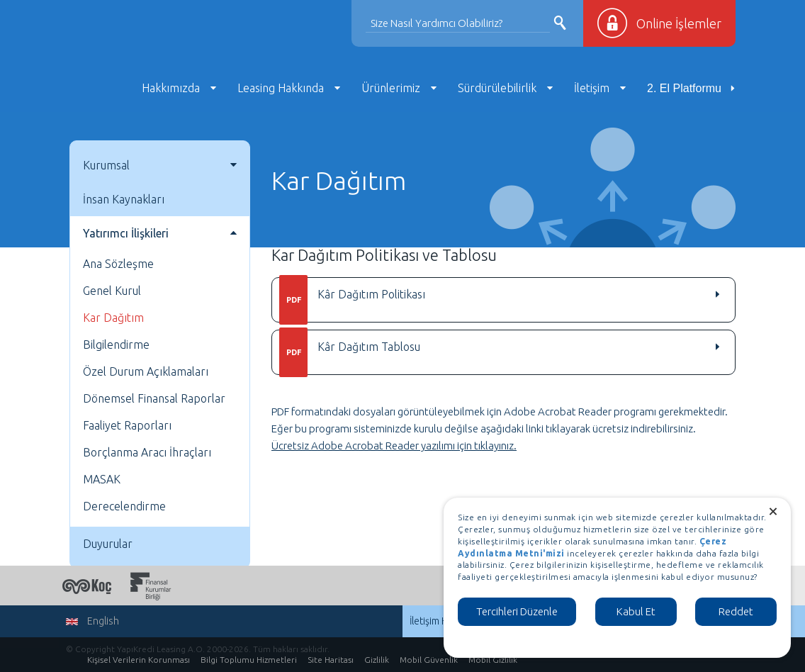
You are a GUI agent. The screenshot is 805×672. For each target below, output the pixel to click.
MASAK (102, 479)
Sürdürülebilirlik (497, 88)
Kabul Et (636, 611)
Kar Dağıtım (113, 318)
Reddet (736, 611)
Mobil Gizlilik (493, 660)
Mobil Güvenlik (429, 660)
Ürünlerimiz (391, 88)
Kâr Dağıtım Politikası (352, 300)
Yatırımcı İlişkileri (126, 233)
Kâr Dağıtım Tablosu (350, 352)
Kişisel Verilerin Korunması (139, 660)
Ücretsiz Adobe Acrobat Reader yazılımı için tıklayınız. (394, 446)
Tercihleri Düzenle (517, 611)
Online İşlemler (679, 23)
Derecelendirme (124, 506)
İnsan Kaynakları (124, 199)
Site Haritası (331, 660)
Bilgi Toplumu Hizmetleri (249, 660)
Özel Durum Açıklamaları (146, 371)
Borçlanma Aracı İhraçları (147, 452)
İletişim (592, 88)
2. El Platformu (684, 88)
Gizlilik (377, 660)
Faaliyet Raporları (127, 425)
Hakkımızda (171, 88)
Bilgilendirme (116, 345)
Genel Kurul (112, 291)
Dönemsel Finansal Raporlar (154, 398)
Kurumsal (106, 165)
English (92, 621)
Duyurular (108, 544)
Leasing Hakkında (281, 88)
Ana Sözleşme (118, 264)
